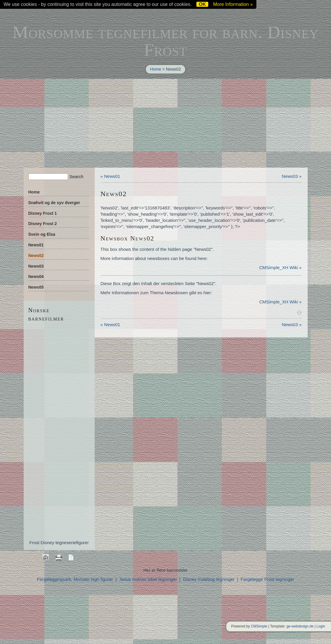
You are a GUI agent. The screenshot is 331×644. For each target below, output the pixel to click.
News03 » (292, 176)
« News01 (110, 176)
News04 (36, 277)
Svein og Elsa (42, 234)
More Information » (233, 4)
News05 (36, 287)
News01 (36, 245)
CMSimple (259, 626)
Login (321, 626)
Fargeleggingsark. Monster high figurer (75, 579)
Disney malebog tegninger (209, 579)
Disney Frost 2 (43, 224)
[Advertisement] (165, 123)
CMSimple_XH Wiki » (280, 267)
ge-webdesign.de (300, 626)
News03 (36, 266)
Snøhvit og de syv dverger (54, 203)
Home (156, 69)
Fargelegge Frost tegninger (267, 579)
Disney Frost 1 (43, 213)
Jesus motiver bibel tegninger (148, 579)
